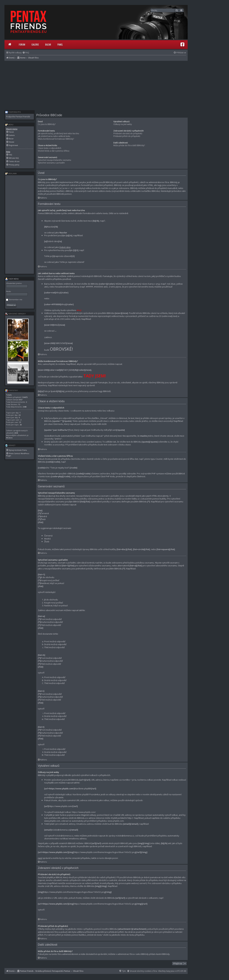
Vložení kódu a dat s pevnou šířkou (54, 151)
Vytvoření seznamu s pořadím (51, 163)
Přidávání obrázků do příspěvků (128, 133)
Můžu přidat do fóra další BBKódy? (129, 145)
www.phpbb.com (116, 821)
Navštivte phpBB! (81, 794)
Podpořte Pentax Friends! (18, 117)
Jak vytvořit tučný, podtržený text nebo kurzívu (58, 133)
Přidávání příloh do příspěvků (127, 136)
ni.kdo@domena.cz (64, 836)
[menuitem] (26, 53)
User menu (12, 279)
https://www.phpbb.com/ (84, 812)
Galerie (35, 44)
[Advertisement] (96, 85)
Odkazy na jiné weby (123, 124)
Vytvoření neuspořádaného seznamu (54, 160)
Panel (60, 44)
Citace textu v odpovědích (50, 148)
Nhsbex (9, 438)
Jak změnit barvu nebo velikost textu (54, 136)
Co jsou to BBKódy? (47, 124)
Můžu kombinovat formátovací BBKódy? (56, 139)
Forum (22, 44)
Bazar (48, 44)
